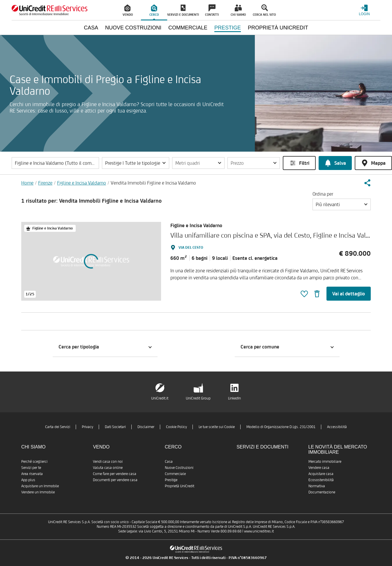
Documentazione (322, 492)
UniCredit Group (198, 398)
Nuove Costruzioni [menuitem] (133, 28)
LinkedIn (234, 398)
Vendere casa (319, 468)
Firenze (45, 183)
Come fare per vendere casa (115, 474)
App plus (28, 480)
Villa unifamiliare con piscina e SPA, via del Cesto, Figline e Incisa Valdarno (276, 235)
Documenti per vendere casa (115, 480)
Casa (169, 461)
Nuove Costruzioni (179, 468)
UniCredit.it (160, 398)
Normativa (317, 486)
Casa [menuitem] (91, 28)
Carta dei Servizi (58, 427)
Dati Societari (115, 427)
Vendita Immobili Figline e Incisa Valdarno (153, 183)
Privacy (88, 427)
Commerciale (175, 474)
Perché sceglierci (34, 461)
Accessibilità (337, 427)
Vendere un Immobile (38, 492)
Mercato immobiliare (325, 461)
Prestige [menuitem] (228, 28)
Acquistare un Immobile (40, 486)
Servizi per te (31, 468)
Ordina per (323, 194)
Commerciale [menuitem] (188, 28)
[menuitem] (128, 10)
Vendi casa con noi (108, 461)
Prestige (171, 480)
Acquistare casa (321, 474)
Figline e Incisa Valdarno (82, 183)
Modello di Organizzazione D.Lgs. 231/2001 (281, 427)
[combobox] (342, 204)
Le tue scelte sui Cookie (217, 427)
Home (27, 183)
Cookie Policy (176, 427)
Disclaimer (146, 427)
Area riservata (32, 474)
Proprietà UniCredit (180, 486)
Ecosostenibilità (321, 480)
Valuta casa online (108, 468)
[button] (136, 163)
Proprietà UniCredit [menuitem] (278, 28)
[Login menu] (364, 10)
